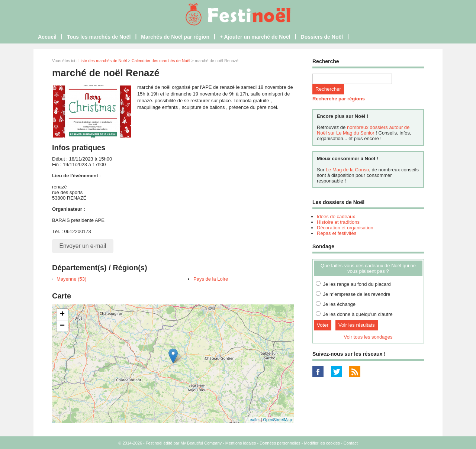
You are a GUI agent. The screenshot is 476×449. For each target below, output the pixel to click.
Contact (351, 443)
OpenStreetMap (277, 420)
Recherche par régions (339, 99)
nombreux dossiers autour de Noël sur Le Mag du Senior (363, 130)
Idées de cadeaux (336, 217)
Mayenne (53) (71, 279)
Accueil (47, 37)
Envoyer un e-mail (83, 246)
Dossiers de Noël (322, 37)
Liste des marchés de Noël (103, 61)
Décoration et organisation (345, 228)
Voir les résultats (357, 325)
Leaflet (253, 420)
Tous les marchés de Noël (99, 37)
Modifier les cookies (322, 443)
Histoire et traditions (338, 222)
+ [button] (62, 314)
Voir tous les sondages (368, 337)
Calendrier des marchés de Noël (161, 61)
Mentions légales (241, 443)
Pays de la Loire (211, 279)
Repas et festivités (337, 233)
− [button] (62, 326)
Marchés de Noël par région (175, 37)
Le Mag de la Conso (347, 170)
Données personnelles (280, 443)
